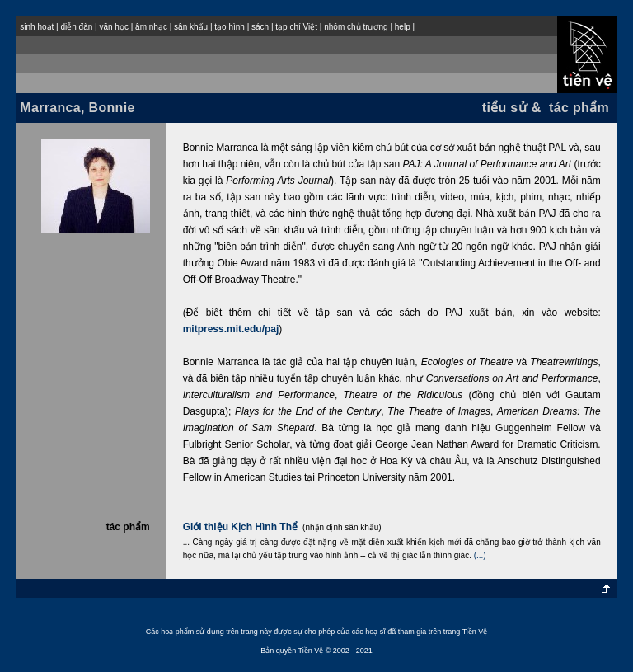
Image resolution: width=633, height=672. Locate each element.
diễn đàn (76, 27)
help (403, 27)
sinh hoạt (37, 27)
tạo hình (230, 27)
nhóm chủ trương (356, 27)
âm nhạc (151, 27)
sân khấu (191, 27)
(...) (480, 555)
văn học (113, 27)
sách (260, 27)
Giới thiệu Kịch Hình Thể (240, 527)
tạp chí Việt (296, 27)
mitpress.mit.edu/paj (231, 329)
